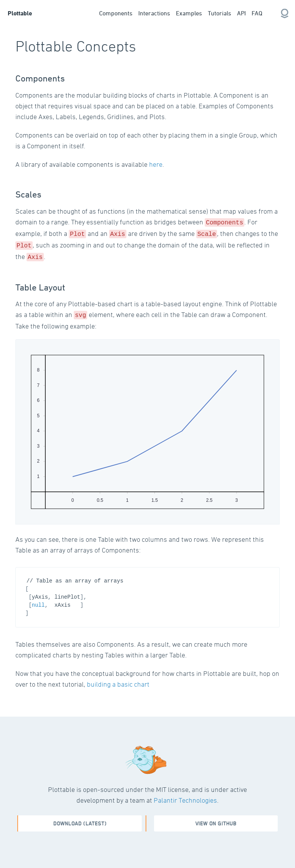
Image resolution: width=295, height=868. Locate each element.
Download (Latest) (80, 820)
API (241, 13)
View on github (216, 820)
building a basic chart (118, 680)
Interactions (154, 13)
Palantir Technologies (185, 796)
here (156, 164)
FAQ (257, 13)
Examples (189, 13)
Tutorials (220, 13)
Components (116, 13)
